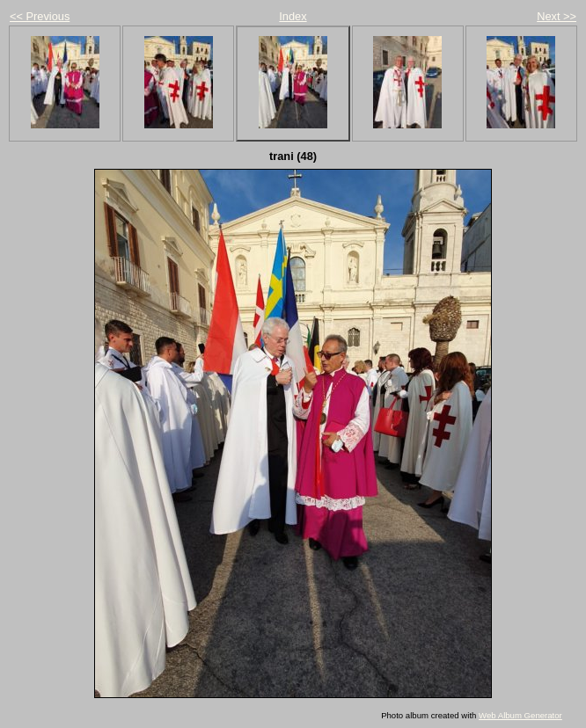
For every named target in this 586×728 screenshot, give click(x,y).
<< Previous (40, 16)
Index (293, 16)
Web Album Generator (520, 715)
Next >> (557, 16)
